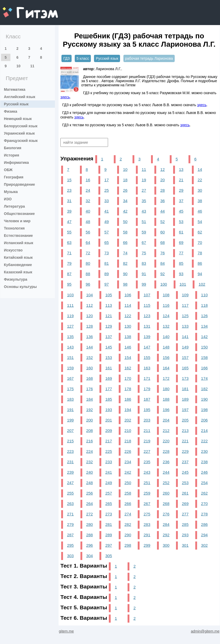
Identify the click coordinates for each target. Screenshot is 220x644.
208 (90, 431)
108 (166, 295)
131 (147, 326)
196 (166, 410)
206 (204, 420)
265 (109, 504)
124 (166, 316)
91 (144, 274)
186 (128, 399)
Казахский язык (18, 272)
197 (185, 410)
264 (90, 504)
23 (69, 190)
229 (185, 451)
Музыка (11, 192)
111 (70, 305)
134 (204, 326)
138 (128, 337)
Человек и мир (17, 221)
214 (204, 431)
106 (128, 295)
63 (69, 242)
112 (90, 305)
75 (144, 253)
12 (163, 169)
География (14, 177)
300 (166, 545)
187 (147, 399)
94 (200, 274)
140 (166, 337)
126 (204, 316)
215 (70, 441)
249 (109, 483)
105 (109, 295)
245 (185, 472)
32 (88, 201)
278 (204, 514)
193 (109, 410)
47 (69, 222)
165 (185, 368)
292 (166, 535)
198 (204, 410)
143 (70, 347)
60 (163, 232)
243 (147, 472)
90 (125, 274)
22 (200, 180)
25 (107, 190)
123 (147, 316)
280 (90, 524)
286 (204, 524)
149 (185, 347)
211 (147, 431)
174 (204, 378)
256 (90, 493)
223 (70, 451)
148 (166, 347)
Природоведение (19, 184)
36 (163, 201)
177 (109, 389)
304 (90, 556)
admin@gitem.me (205, 631)
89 (107, 274)
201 (109, 420)
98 (125, 284)
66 (125, 242)
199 (70, 420)
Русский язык (16, 104)
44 (163, 211)
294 (204, 535)
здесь (65, 97)
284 (166, 524)
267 (147, 504)
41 (107, 211)
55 (69, 232)
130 (128, 326)
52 (163, 222)
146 (128, 347)
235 (147, 462)
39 (69, 211)
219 (147, 441)
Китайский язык (18, 257)
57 (107, 232)
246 (204, 472)
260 (166, 493)
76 (163, 253)
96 (88, 284)
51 (144, 222)
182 (204, 389)
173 (185, 378)
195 (147, 410)
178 (128, 389)
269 (185, 504)
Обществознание (19, 214)
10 (18, 66)
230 (204, 451)
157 (185, 357)
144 (90, 347)
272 (90, 514)
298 (128, 545)
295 (70, 545)
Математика (15, 89)
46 (200, 211)
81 (107, 263)
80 (88, 263)
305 (109, 556)
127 (70, 326)
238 (204, 462)
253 (185, 483)
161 (109, 368)
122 (128, 316)
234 (128, 462)
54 (200, 222)
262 (204, 493)
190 (204, 399)
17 (107, 180)
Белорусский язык (21, 126)
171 (147, 378)
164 (166, 368)
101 (183, 284)
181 (185, 389)
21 (181, 180)
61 (181, 232)
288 (90, 535)
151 (70, 357)
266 (128, 504)
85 (181, 263)
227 (147, 451)
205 (185, 420)
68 (163, 242)
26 (125, 190)
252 (166, 483)
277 (185, 514)
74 (125, 253)
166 (204, 368)
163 (147, 368)
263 (70, 504)
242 (128, 472)
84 (163, 263)
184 (90, 399)
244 (166, 472)
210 (128, 431)
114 (128, 305)
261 (185, 493)
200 (90, 420)
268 (166, 504)
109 (185, 295)
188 (166, 399)
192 (90, 410)
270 (204, 504)
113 (109, 305)
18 (125, 180)
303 (70, 556)
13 (181, 169)
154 (128, 357)
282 (128, 524)
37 (181, 201)
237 (185, 462)
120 (90, 316)
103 (70, 295)
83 (144, 263)
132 (166, 326)
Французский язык (21, 141)
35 (144, 201)
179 (147, 389)
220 (166, 441)
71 (69, 253)
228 (166, 451)
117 (185, 305)
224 (90, 451)
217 (109, 441)
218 (128, 441)
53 (181, 222)
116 (166, 305)
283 (147, 524)
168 (90, 378)
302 (204, 545)
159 (70, 368)
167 (70, 378)
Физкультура (16, 279)
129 (109, 326)
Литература (14, 206)
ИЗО (8, 199)
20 (163, 180)
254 (204, 483)
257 (109, 493)
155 (147, 357)
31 (69, 201)
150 (204, 347)
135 (70, 337)
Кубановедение (18, 265)
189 (185, 399)
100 (164, 284)
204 (166, 420)
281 (109, 524)
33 (107, 201)
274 (128, 514)
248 (90, 483)
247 (70, 483)
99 (144, 284)
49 (107, 222)
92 (163, 274)
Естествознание (18, 236)
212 (166, 431)
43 (144, 211)
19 (144, 180)
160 (90, 368)
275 (147, 514)
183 (70, 399)
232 (90, 462)
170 (128, 378)
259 (147, 493)
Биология (13, 148)
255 (70, 493)
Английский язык (20, 97)
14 (200, 169)
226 (128, 451)
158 (204, 357)
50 (125, 222)
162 (128, 368)
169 (109, 378)
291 (147, 535)
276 (166, 514)
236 (166, 462)
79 (69, 263)
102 (202, 284)
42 (125, 211)
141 (185, 337)
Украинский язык (19, 133)
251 (147, 483)
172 (166, 378)
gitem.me (16, 9)
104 (90, 295)
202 (128, 420)
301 (185, 545)
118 (204, 305)
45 (181, 211)
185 (109, 399)
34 (125, 201)
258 (128, 493)
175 (70, 389)
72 (88, 253)
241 (109, 472)
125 (185, 316)
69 (181, 242)
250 (128, 483)
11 (32, 66)
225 (109, 451)
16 (88, 180)
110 (204, 295)
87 (69, 274)
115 (147, 305)
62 (200, 232)
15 (69, 180)
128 (90, 326)
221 (185, 441)
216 (90, 441)
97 (107, 284)
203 (147, 420)
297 (109, 545)
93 (181, 274)
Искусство (13, 250)
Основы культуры (20, 287)
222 (204, 441)
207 (70, 431)
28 (163, 190)
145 (109, 347)
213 (185, 431)
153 (109, 357)
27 (144, 190)
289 (109, 535)
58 (125, 232)
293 (185, 535)
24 (88, 190)
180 (166, 389)
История (11, 155)
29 (181, 190)
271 (70, 514)
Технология (14, 228)
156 (166, 357)
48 (88, 222)
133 (185, 326)
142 (204, 337)
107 (147, 295)
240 (90, 472)
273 (109, 514)
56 (88, 232)
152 (90, 357)
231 (70, 462)
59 (144, 232)
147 (147, 347)
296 (90, 545)
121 (109, 316)
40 (88, 211)
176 (90, 389)
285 (185, 524)
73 (107, 253)
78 (200, 253)
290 (128, 535)
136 (90, 337)
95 (69, 284)
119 (70, 316)
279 (70, 524)
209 (109, 431)
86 (200, 263)
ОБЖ (8, 170)
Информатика (16, 162)
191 (70, 410)
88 (88, 274)
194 (128, 410)
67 (144, 242)
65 (107, 242)
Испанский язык (19, 243)
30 (200, 190)
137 (109, 337)
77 (181, 253)
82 (125, 263)
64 (88, 242)
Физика (11, 111)
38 (200, 201)
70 (200, 242)
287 (70, 535)
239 (70, 472)
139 (147, 337)
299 (147, 545)
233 (109, 462)
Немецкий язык (18, 119)
